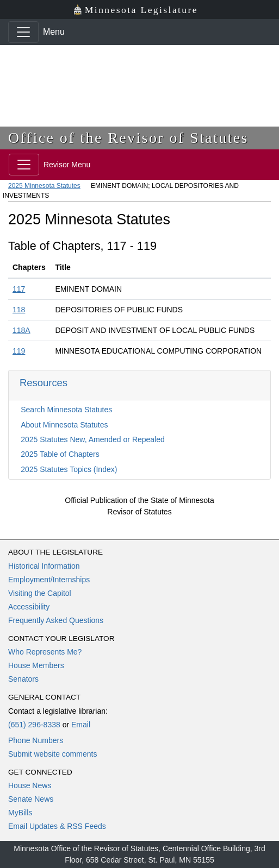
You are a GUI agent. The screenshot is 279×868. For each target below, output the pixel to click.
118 (19, 310)
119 (19, 351)
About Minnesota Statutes (64, 425)
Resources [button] (44, 383)
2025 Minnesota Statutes (44, 186)
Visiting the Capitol (40, 593)
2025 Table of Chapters (60, 454)
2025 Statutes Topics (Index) (69, 469)
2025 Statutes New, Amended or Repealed (93, 439)
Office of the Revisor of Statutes (128, 138)
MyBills (20, 813)
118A (21, 330)
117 (19, 289)
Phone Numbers (36, 740)
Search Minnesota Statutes (66, 410)
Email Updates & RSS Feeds (57, 826)
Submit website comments (52, 754)
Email (81, 725)
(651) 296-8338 (34, 725)
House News (30, 785)
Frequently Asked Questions (56, 620)
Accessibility (29, 607)
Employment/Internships (49, 580)
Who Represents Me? (45, 652)
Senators (23, 679)
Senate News (31, 799)
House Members (36, 665)
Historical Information (44, 566)
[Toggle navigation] (23, 32)
